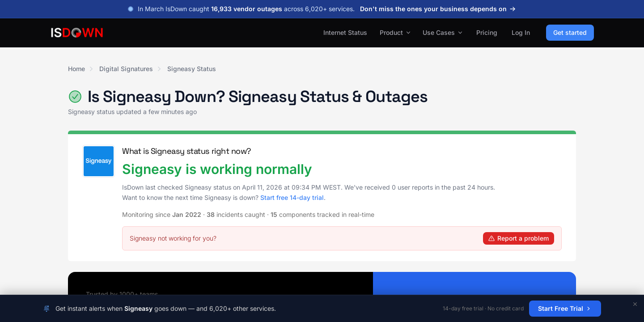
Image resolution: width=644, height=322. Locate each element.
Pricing (487, 32)
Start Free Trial (565, 308)
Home (76, 69)
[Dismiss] (635, 304)
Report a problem (519, 238)
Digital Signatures (126, 69)
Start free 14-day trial (292, 197)
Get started (570, 32)
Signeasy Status (192, 69)
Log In (521, 32)
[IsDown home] (77, 33)
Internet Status (345, 32)
